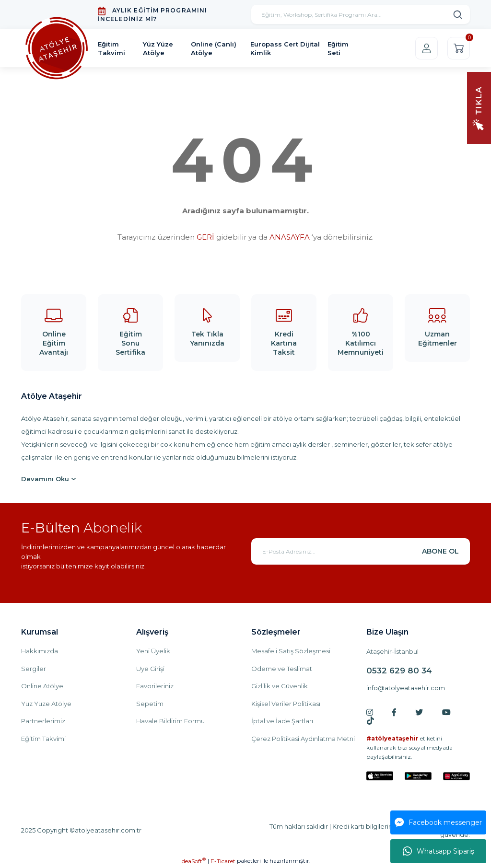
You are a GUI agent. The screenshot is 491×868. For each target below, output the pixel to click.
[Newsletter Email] (361, 551)
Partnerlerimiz (43, 721)
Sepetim (150, 704)
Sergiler (34, 669)
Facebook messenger (438, 822)
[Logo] (57, 48)
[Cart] (459, 48)
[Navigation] (479, 107)
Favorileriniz (155, 686)
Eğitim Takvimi (43, 739)
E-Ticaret (223, 861)
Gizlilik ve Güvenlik (280, 686)
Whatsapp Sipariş (438, 851)
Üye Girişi (150, 669)
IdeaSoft (193, 861)
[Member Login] (427, 48)
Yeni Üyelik (153, 651)
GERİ (205, 237)
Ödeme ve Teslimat (282, 669)
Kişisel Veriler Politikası (286, 704)
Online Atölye (42, 686)
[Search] (361, 14)
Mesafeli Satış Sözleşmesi (291, 651)
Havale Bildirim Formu (170, 721)
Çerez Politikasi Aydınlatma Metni (303, 739)
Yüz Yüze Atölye (46, 704)
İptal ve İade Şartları (282, 721)
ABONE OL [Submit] (440, 551)
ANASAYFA (290, 237)
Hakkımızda (40, 651)
